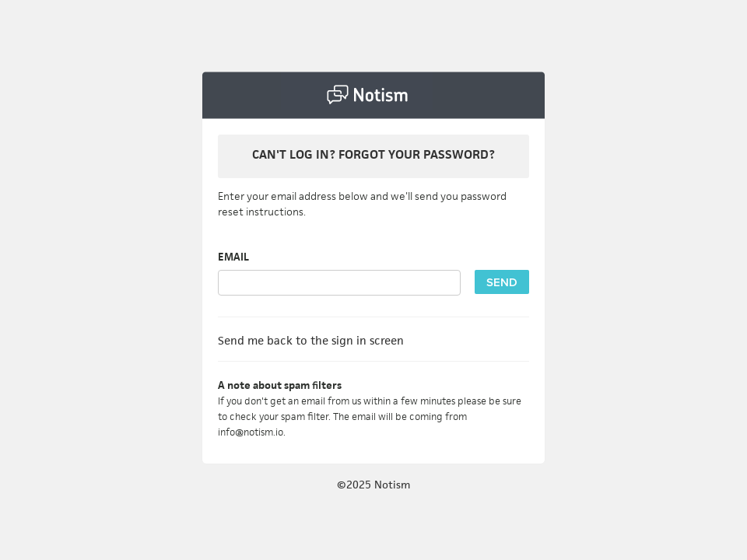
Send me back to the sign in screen (311, 340)
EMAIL (233, 257)
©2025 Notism (373, 485)
